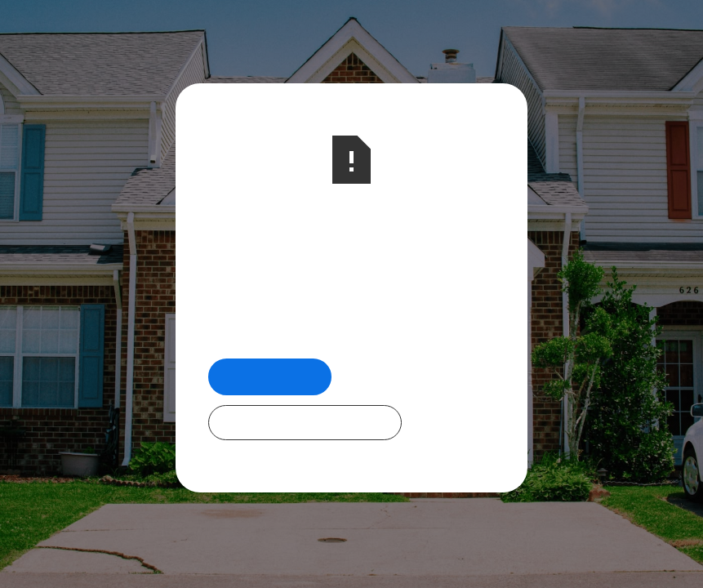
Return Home (270, 376)
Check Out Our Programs (305, 422)
